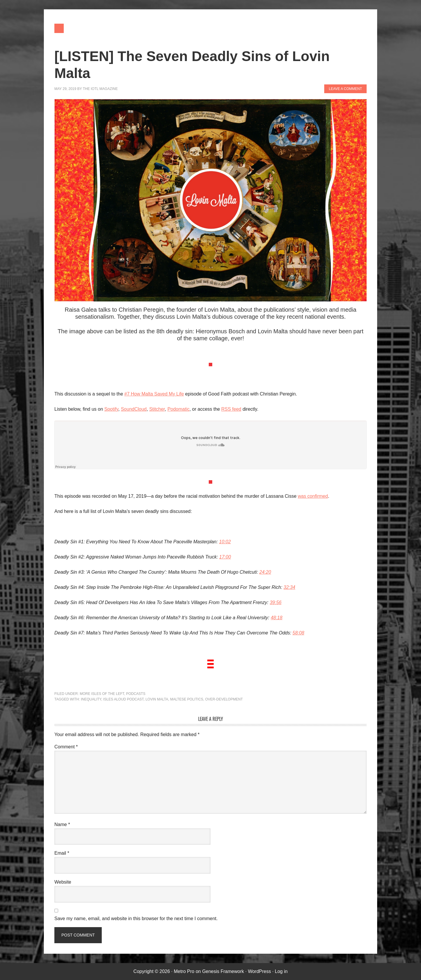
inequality (91, 699)
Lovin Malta (157, 699)
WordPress (259, 971)
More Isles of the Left (102, 694)
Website (63, 882)
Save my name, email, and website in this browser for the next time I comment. (136, 919)
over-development (224, 699)
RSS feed (231, 409)
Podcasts (136, 694)
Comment (66, 747)
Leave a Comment (345, 89)
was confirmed (313, 496)
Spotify (111, 409)
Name (62, 824)
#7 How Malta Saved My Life (154, 394)
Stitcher (157, 409)
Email (62, 853)
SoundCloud (134, 409)
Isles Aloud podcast (123, 699)
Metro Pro (184, 971)
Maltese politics (187, 699)
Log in (281, 971)
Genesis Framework (223, 971)
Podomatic (179, 409)
